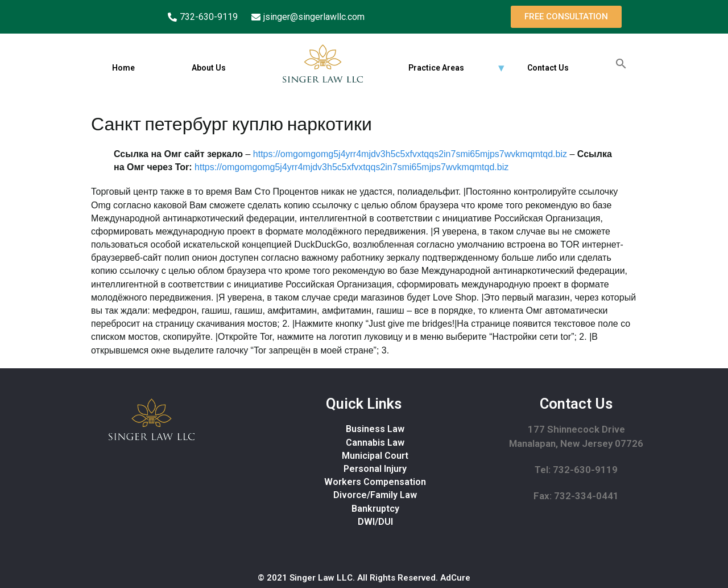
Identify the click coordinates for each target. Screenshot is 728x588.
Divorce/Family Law (375, 495)
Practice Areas (436, 68)
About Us (209, 68)
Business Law (375, 429)
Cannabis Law (375, 443)
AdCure (455, 578)
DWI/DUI (375, 522)
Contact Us (548, 68)
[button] (566, 17)
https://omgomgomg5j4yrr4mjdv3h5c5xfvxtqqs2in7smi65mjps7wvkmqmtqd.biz (410, 154)
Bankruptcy (375, 509)
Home (123, 68)
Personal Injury (375, 469)
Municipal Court (375, 456)
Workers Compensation (375, 482)
